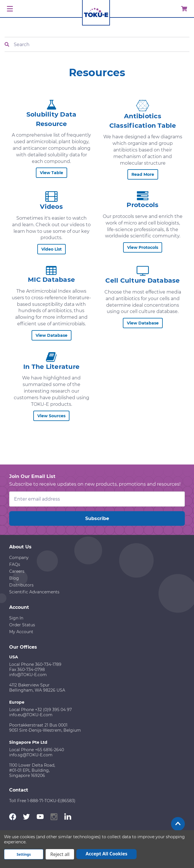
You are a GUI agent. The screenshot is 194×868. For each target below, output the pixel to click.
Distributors (21, 585)
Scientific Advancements (34, 592)
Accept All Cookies (106, 854)
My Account (21, 632)
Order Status (22, 625)
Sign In (16, 618)
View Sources (51, 416)
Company (19, 558)
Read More (143, 174)
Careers (17, 571)
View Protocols (143, 247)
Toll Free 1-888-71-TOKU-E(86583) (42, 801)
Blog (14, 578)
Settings (24, 854)
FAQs (15, 564)
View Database (52, 335)
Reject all (60, 854)
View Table (52, 173)
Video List (52, 249)
